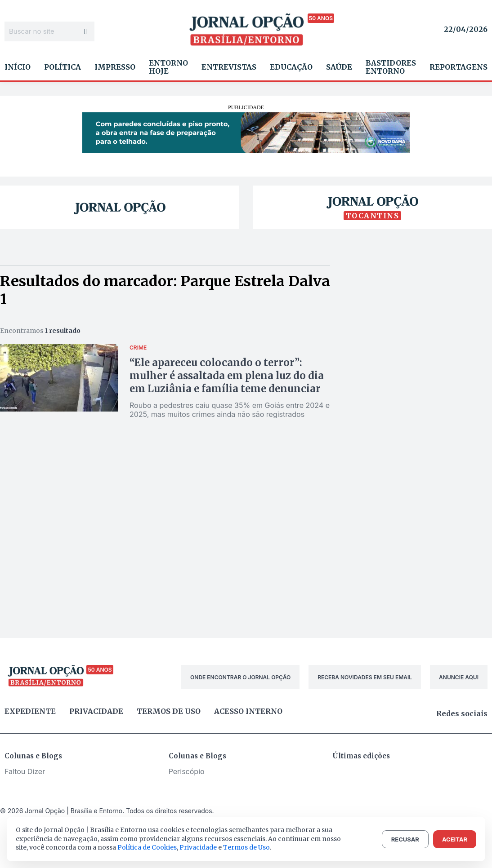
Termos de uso (169, 711)
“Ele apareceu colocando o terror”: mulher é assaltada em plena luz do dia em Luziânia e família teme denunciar (227, 376)
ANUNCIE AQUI (459, 677)
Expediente (30, 711)
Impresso (115, 67)
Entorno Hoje (168, 67)
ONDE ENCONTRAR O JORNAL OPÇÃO (240, 677)
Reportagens (458, 67)
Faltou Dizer (25, 771)
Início (18, 67)
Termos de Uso (246, 847)
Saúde (339, 67)
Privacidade (96, 711)
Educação (291, 67)
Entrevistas (229, 67)
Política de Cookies (147, 847)
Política (63, 67)
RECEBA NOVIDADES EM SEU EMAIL (365, 677)
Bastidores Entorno (391, 67)
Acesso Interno (248, 711)
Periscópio (187, 771)
